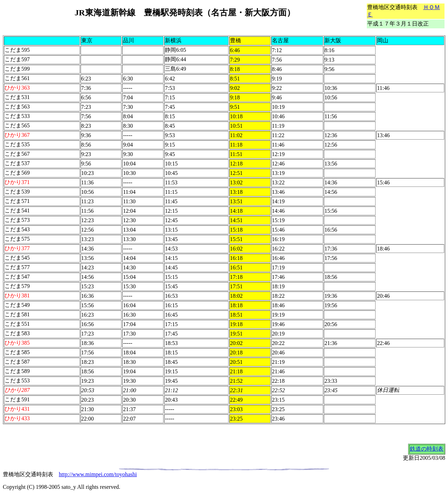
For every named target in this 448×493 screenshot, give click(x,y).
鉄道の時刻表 (427, 449)
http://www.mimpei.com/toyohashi (98, 474)
